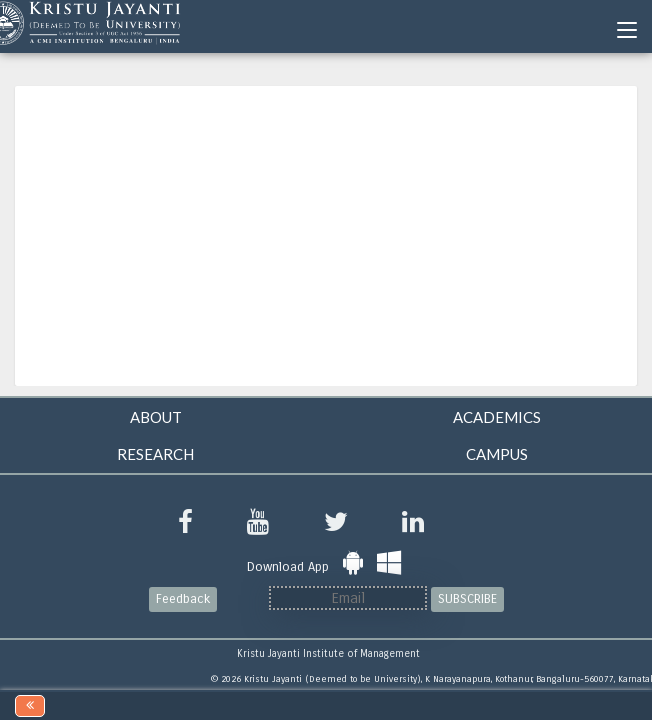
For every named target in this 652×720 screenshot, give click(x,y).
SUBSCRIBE (467, 599)
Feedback (183, 599)
